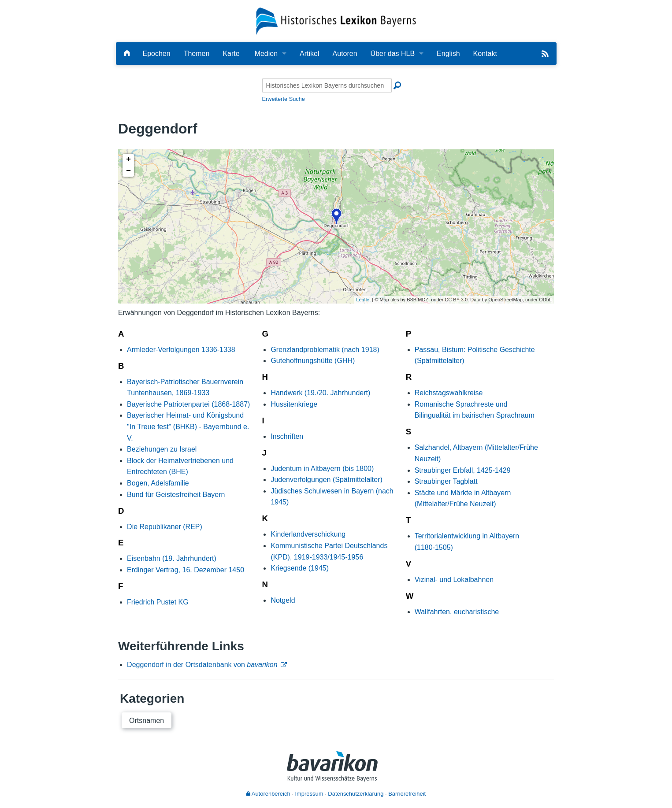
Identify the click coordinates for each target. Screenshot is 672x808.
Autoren (345, 54)
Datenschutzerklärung (356, 794)
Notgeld (283, 600)
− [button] (128, 171)
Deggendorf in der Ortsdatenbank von (202, 665)
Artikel (309, 54)
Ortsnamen (147, 721)
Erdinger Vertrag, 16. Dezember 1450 (186, 570)
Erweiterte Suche (284, 99)
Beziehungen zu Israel (162, 449)
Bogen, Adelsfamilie (158, 483)
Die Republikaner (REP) (165, 527)
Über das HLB (393, 54)
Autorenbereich (268, 794)
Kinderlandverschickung (308, 534)
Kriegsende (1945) (300, 568)
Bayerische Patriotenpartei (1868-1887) (188, 404)
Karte (231, 54)
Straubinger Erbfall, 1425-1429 (463, 470)
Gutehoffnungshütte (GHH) (313, 361)
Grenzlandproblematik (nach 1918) (325, 350)
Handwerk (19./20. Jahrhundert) (320, 393)
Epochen (157, 54)
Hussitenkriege (294, 404)
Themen (197, 54)
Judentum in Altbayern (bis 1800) (322, 469)
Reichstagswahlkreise (449, 393)
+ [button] (128, 159)
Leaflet (363, 300)
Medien (266, 54)
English (448, 54)
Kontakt (485, 54)
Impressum (309, 794)
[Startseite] (336, 20)
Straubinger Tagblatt (446, 481)
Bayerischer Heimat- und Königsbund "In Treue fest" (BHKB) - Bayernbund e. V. (188, 426)
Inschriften (287, 436)
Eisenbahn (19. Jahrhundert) (172, 558)
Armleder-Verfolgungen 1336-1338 (181, 350)
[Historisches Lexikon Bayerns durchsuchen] (327, 85)
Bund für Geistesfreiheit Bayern (176, 495)
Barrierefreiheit (407, 794)
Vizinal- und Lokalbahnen (454, 580)
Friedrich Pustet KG (158, 602)
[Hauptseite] (127, 54)
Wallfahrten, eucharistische (457, 612)
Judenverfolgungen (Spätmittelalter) (326, 480)
